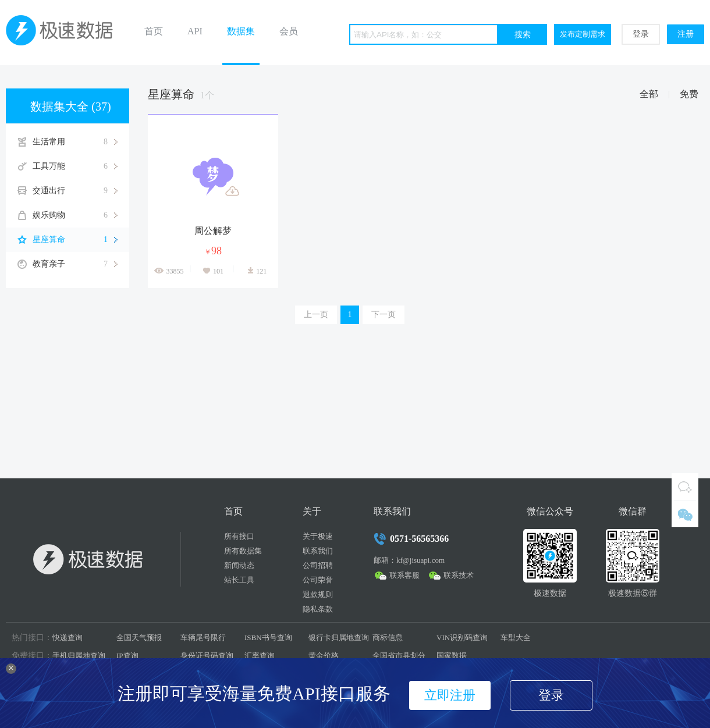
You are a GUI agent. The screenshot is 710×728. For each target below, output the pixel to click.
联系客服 (404, 575)
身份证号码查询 (207, 656)
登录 (641, 34)
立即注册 (450, 695)
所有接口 (239, 536)
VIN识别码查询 (462, 638)
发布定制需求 (583, 34)
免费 (689, 94)
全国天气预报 (139, 638)
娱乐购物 (75, 215)
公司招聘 (318, 565)
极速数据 (64, 33)
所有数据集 (243, 551)
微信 (685, 514)
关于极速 (318, 536)
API (195, 31)
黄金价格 (324, 656)
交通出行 (75, 191)
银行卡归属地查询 (339, 638)
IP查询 (127, 656)
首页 (154, 31)
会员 (289, 31)
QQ (685, 486)
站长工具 (239, 580)
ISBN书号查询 (268, 638)
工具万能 (75, 166)
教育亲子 (75, 264)
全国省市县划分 (399, 656)
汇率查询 (260, 656)
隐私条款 (318, 609)
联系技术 (459, 575)
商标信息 (388, 638)
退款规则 (318, 594)
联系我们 (318, 551)
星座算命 (75, 240)
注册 (686, 34)
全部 (649, 94)
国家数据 (452, 656)
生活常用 (75, 142)
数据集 (241, 31)
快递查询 (68, 638)
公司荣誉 (318, 580)
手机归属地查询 (79, 656)
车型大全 (516, 638)
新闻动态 (239, 565)
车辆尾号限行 (203, 638)
